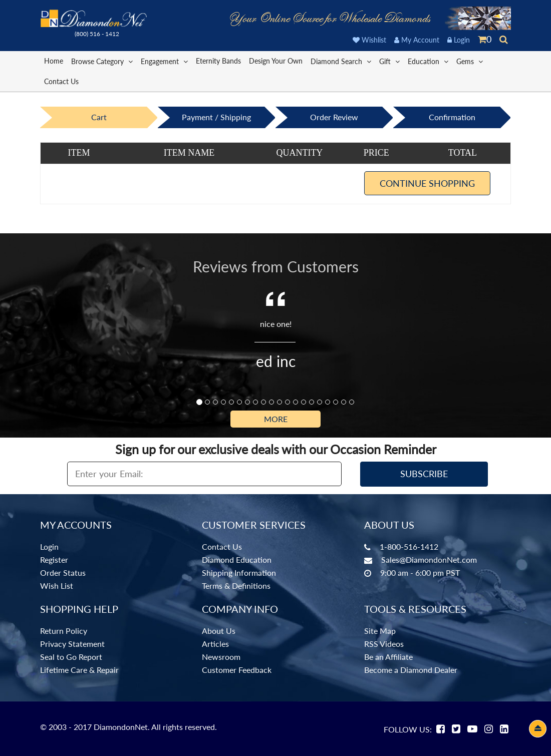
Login (459, 40)
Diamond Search (341, 61)
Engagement (164, 61)
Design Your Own (276, 61)
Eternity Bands (218, 61)
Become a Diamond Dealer (411, 670)
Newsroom (221, 657)
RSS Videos (384, 644)
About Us (219, 631)
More (276, 419)
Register (54, 559)
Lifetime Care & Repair (79, 670)
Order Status (63, 573)
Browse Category (102, 61)
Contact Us (61, 81)
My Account (417, 40)
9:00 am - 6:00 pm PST (420, 573)
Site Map (380, 631)
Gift (389, 61)
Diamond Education (237, 559)
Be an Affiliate (388, 657)
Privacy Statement (72, 644)
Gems (470, 61)
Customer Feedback (237, 670)
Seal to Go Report (71, 657)
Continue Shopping (427, 183)
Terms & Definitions (236, 586)
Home (54, 61)
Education (428, 61)
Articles (215, 644)
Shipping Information (239, 573)
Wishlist (369, 40)
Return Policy (64, 631)
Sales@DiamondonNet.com (429, 559)
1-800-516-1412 (409, 546)
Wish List (57, 586)
